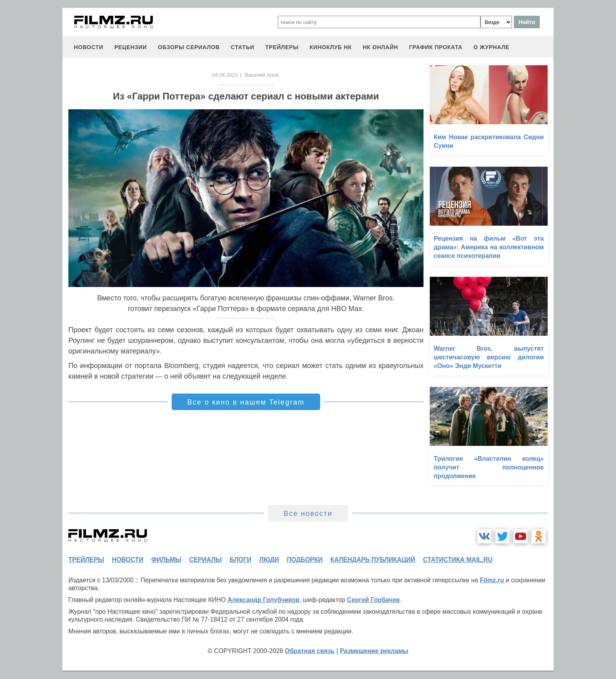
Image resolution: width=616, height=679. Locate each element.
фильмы (166, 560)
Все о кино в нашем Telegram (246, 402)
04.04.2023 (225, 75)
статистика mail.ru (458, 560)
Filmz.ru (492, 580)
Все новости (308, 513)
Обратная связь (310, 651)
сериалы (205, 560)
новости (89, 47)
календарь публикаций (373, 560)
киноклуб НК (331, 47)
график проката (436, 47)
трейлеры (282, 47)
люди (269, 560)
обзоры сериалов (189, 47)
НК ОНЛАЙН (380, 47)
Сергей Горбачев (373, 600)
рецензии (131, 47)
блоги (240, 560)
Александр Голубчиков (263, 600)
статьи (242, 47)
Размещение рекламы (374, 651)
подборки (305, 560)
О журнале (491, 47)
